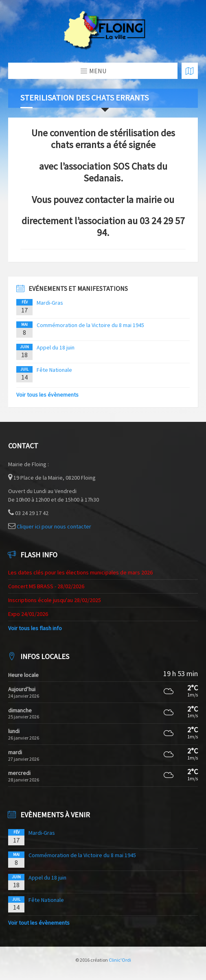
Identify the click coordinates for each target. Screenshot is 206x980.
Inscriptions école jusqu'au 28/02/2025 (55, 600)
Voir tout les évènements (39, 923)
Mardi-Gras (50, 303)
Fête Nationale (54, 370)
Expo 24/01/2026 (28, 614)
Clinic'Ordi (120, 960)
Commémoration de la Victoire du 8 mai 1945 (90, 325)
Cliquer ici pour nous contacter (54, 526)
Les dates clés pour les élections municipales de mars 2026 (80, 572)
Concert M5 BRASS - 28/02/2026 (46, 586)
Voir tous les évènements (47, 395)
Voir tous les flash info (35, 628)
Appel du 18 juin (56, 347)
